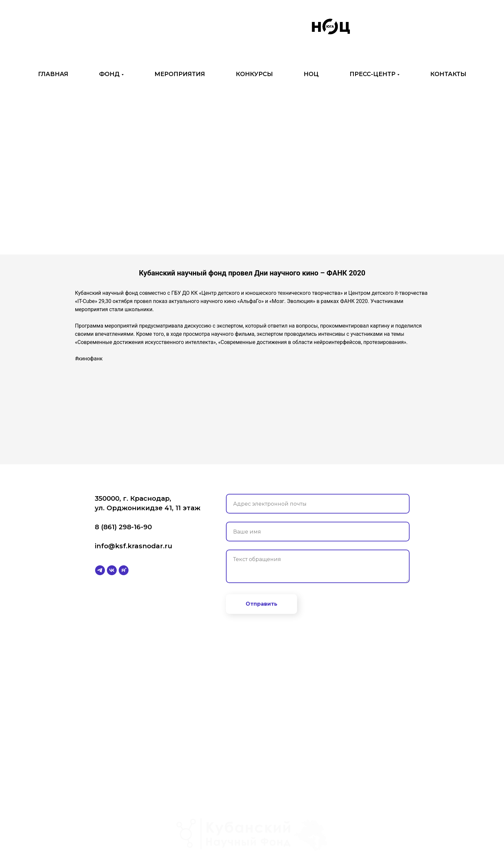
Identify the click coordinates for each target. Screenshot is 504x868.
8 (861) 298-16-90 (123, 527)
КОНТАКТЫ (448, 74)
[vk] (112, 570)
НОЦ (311, 74)
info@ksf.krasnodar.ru (133, 546)
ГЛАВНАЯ (53, 74)
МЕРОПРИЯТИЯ (180, 74)
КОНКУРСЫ (254, 74)
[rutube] (124, 570)
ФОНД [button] (109, 74)
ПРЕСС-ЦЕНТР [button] (373, 74)
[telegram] (100, 570)
